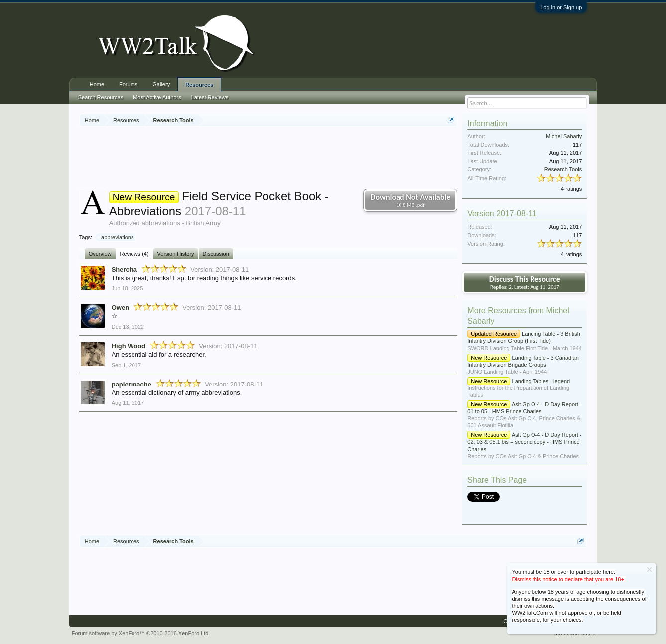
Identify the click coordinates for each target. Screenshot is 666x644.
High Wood (129, 346)
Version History (176, 254)
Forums (128, 84)
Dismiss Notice (649, 570)
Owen (120, 308)
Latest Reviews (210, 97)
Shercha (124, 270)
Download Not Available (410, 200)
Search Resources (101, 97)
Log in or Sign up (561, 7)
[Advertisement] (268, 159)
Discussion (216, 254)
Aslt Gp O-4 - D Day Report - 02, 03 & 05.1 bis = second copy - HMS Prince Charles (524, 442)
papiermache (132, 384)
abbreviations (116, 237)
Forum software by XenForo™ (141, 633)
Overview (100, 254)
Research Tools (563, 169)
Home (97, 84)
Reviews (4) (134, 254)
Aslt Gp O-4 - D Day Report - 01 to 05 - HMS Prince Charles (524, 408)
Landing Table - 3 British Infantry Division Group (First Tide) (524, 337)
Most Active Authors (157, 97)
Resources (199, 85)
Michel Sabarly (564, 136)
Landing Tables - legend (519, 381)
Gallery (161, 84)
